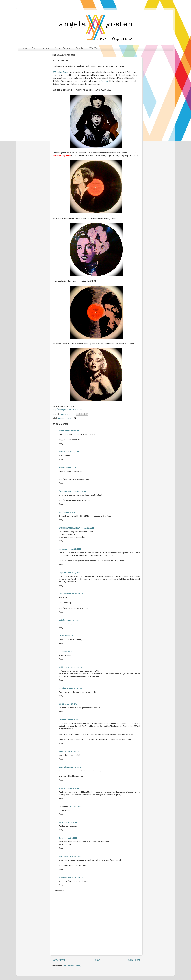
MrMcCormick (64, 431)
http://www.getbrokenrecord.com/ (67, 410)
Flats (34, 48)
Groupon (105, 81)
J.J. (60, 652)
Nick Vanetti (63, 857)
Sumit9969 (63, 752)
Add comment (59, 891)
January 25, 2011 (75, 857)
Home (24, 48)
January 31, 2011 (78, 877)
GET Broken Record (61, 72)
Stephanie (63, 573)
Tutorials (80, 48)
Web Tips (94, 48)
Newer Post (59, 960)
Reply (61, 444)
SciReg (61, 704)
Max (61, 512)
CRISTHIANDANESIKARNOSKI (70, 528)
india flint (62, 620)
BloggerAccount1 (66, 491)
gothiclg (62, 788)
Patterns (45, 48)
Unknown (62, 720)
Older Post (134, 960)
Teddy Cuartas (64, 667)
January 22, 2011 (77, 431)
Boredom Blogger (66, 688)
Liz (60, 636)
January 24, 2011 (71, 704)
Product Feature (65, 418)
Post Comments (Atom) (72, 966)
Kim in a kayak (64, 767)
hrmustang (63, 549)
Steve (61, 822)
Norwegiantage (65, 877)
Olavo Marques (65, 594)
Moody (62, 468)
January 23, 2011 (74, 573)
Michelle (62, 452)
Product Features (63, 48)
